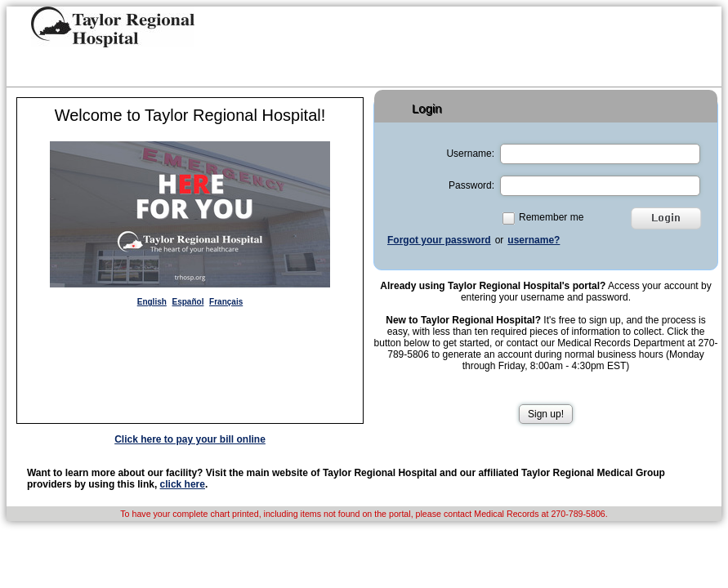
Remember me (551, 217)
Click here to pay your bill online (190, 439)
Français (226, 302)
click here (183, 484)
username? (534, 240)
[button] (113, 27)
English (152, 302)
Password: (471, 185)
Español (188, 302)
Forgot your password (439, 240)
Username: (470, 154)
